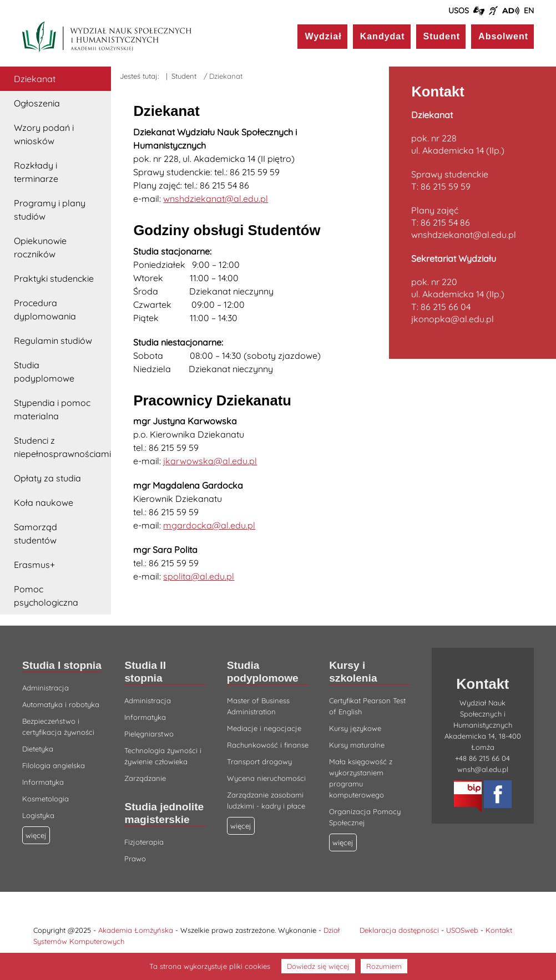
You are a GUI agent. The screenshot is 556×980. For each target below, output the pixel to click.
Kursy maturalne (357, 745)
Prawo (135, 859)
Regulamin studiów (53, 341)
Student (442, 36)
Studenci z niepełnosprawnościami (62, 447)
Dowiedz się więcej (318, 966)
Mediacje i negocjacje (264, 728)
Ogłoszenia (37, 103)
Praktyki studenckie (54, 278)
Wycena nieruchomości (266, 778)
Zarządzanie (145, 778)
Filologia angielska (54, 765)
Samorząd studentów (36, 534)
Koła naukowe (44, 502)
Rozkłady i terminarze (36, 172)
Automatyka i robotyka (61, 704)
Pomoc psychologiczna (46, 596)
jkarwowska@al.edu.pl (210, 461)
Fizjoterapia (144, 842)
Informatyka (43, 782)
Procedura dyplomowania (45, 309)
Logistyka (38, 815)
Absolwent (503, 36)
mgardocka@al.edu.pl (209, 525)
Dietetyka (38, 749)
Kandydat (383, 36)
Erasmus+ (34, 565)
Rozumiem (384, 966)
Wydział (323, 36)
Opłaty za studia (47, 478)
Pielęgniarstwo (149, 734)
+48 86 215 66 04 (482, 758)
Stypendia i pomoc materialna (52, 409)
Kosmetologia (46, 799)
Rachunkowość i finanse (268, 745)
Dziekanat (35, 79)
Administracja (46, 688)
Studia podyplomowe (44, 372)
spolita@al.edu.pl (199, 576)
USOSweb (462, 930)
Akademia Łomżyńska (136, 930)
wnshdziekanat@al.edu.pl (216, 199)
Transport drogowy (259, 761)
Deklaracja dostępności (399, 930)
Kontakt (499, 930)
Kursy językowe (355, 728)
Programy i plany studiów (50, 210)
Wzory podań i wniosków (44, 134)
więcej (241, 826)
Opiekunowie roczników (40, 247)
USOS (459, 11)
